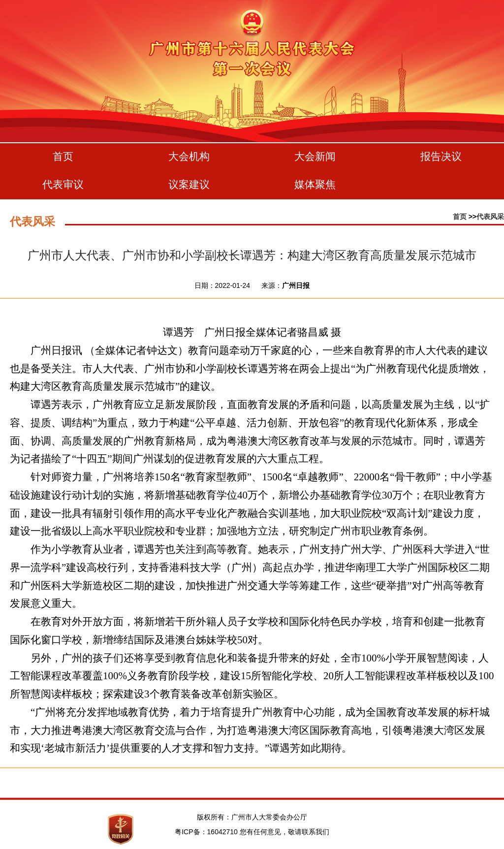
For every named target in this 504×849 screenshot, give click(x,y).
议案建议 (189, 184)
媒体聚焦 (315, 184)
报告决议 (441, 156)
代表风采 (490, 217)
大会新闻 (315, 156)
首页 (63, 156)
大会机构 (189, 156)
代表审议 (63, 184)
